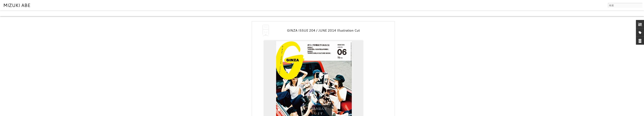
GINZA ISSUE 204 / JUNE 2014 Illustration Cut (323, 30)
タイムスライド (94, 13)
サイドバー (57, 13)
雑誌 (36, 13)
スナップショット (75, 13)
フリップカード (23, 13)
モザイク (45, 13)
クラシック (7, 13)
